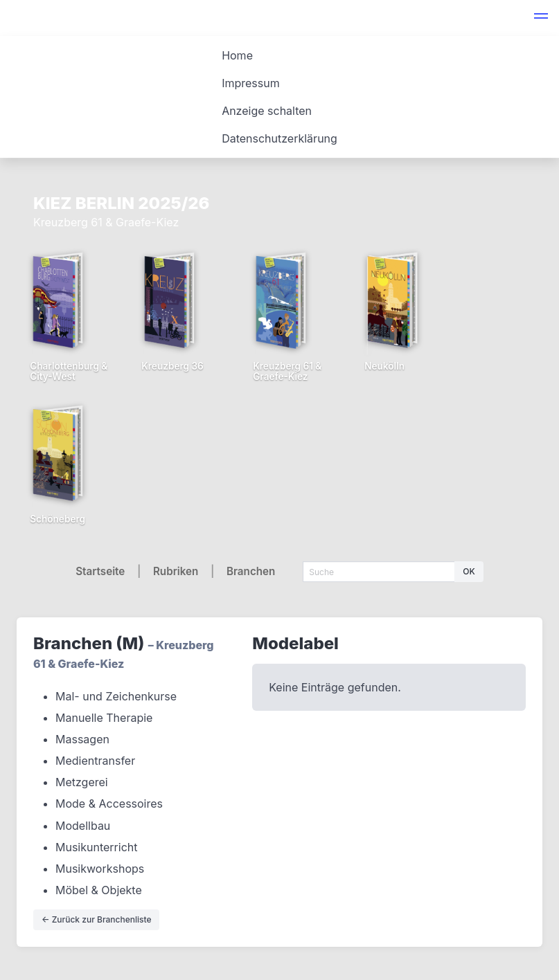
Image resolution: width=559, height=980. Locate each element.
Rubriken (176, 571)
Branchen (251, 571)
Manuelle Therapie (104, 718)
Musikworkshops (100, 869)
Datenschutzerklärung (279, 138)
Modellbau (83, 826)
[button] (541, 18)
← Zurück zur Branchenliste (96, 919)
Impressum (251, 83)
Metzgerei (82, 782)
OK (469, 571)
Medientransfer (95, 761)
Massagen (82, 739)
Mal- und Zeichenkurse (116, 696)
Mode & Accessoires (109, 804)
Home (237, 55)
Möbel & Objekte (99, 890)
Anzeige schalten (267, 111)
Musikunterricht (97, 847)
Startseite (100, 571)
